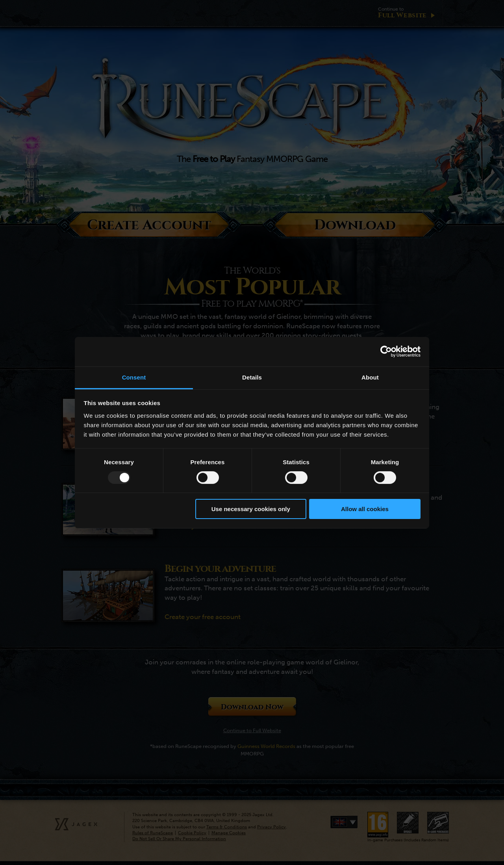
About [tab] (370, 377)
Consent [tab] (134, 377)
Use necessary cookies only (251, 509)
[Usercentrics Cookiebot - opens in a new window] (386, 352)
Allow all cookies (365, 509)
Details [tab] (252, 377)
